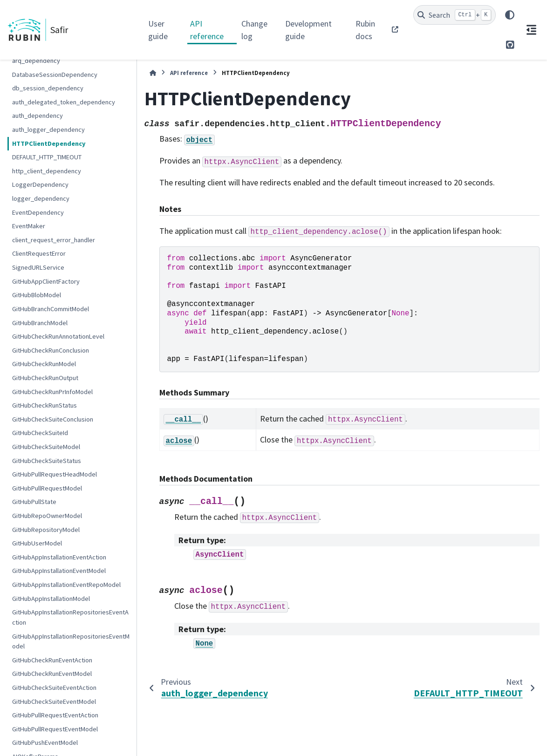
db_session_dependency (48, 88)
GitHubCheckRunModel (44, 364)
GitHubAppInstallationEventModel (59, 571)
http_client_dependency (47, 171)
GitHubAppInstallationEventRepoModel (66, 585)
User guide (158, 30)
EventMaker (29, 226)
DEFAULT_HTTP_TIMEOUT (47, 157)
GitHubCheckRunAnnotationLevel (58, 336)
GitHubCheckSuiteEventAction (54, 688)
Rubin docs (365, 30)
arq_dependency (36, 61)
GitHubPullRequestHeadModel (55, 474)
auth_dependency (38, 116)
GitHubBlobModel (37, 295)
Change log (254, 30)
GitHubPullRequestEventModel (55, 729)
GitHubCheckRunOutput (45, 378)
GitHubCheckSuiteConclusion (53, 419)
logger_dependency (41, 198)
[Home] (153, 73)
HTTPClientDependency (49, 143)
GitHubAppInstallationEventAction (59, 557)
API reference (207, 30)
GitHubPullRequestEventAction (55, 715)
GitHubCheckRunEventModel (52, 674)
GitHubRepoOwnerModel (47, 516)
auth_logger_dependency (48, 129)
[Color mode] (510, 15)
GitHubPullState (34, 502)
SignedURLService (38, 267)
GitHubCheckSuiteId (40, 433)
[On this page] (531, 30)
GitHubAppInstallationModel (51, 599)
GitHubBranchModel (40, 323)
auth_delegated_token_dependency (64, 102)
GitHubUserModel (37, 543)
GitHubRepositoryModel (46, 530)
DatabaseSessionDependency (55, 75)
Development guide (308, 30)
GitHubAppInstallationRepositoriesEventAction (70, 617)
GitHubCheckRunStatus (44, 405)
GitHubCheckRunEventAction (52, 660)
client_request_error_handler (54, 240)
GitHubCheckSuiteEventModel (54, 702)
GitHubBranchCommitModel (51, 309)
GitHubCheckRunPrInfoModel (52, 392)
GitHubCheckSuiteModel (46, 447)
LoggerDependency (40, 184)
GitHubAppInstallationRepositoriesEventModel (71, 641)
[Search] (455, 15)
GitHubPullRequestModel (47, 488)
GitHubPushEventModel (45, 742)
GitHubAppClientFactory (46, 281)
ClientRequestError (39, 253)
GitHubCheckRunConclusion (51, 350)
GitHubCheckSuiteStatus (47, 461)
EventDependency (38, 212)
